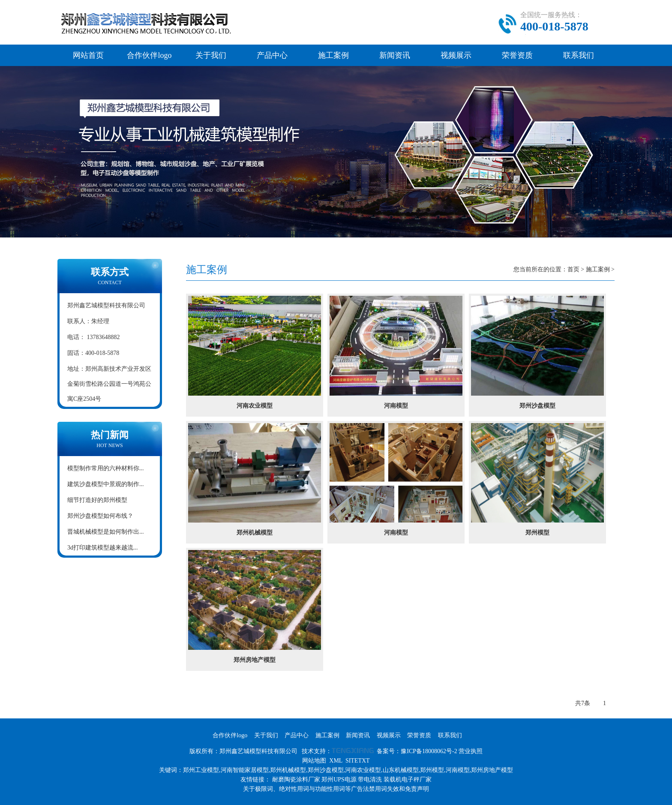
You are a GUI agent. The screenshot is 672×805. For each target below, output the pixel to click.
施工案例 (333, 55)
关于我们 (211, 55)
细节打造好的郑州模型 (97, 500)
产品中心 (272, 55)
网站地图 (314, 761)
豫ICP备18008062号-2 (429, 751)
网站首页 (88, 55)
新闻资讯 (395, 55)
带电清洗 (370, 779)
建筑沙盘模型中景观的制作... (106, 484)
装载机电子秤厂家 (408, 779)
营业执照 (471, 751)
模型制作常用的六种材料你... (106, 468)
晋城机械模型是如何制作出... (106, 532)
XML (336, 761)
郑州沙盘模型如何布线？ (100, 516)
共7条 (583, 703)
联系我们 (579, 55)
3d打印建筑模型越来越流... (103, 548)
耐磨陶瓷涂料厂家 (296, 779)
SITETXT (358, 761)
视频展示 (456, 55)
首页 (573, 269)
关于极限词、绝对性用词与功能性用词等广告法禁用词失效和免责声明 (336, 789)
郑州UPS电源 (339, 779)
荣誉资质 (517, 55)
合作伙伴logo (149, 55)
